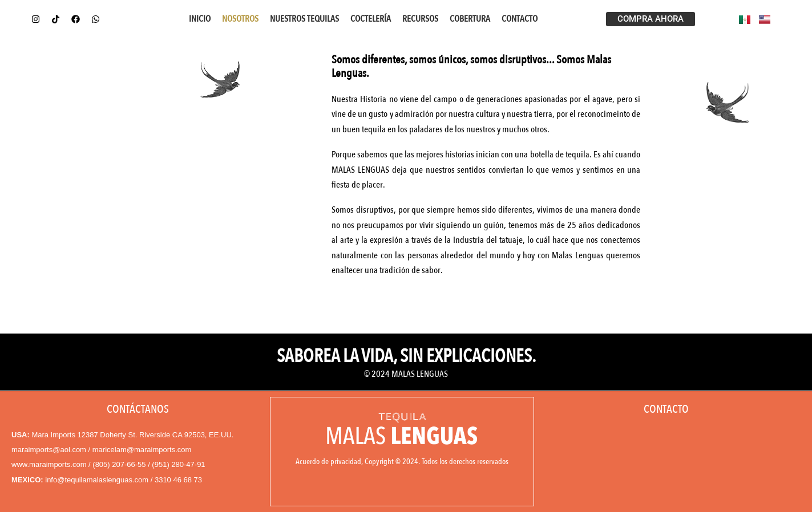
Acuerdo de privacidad (328, 461)
